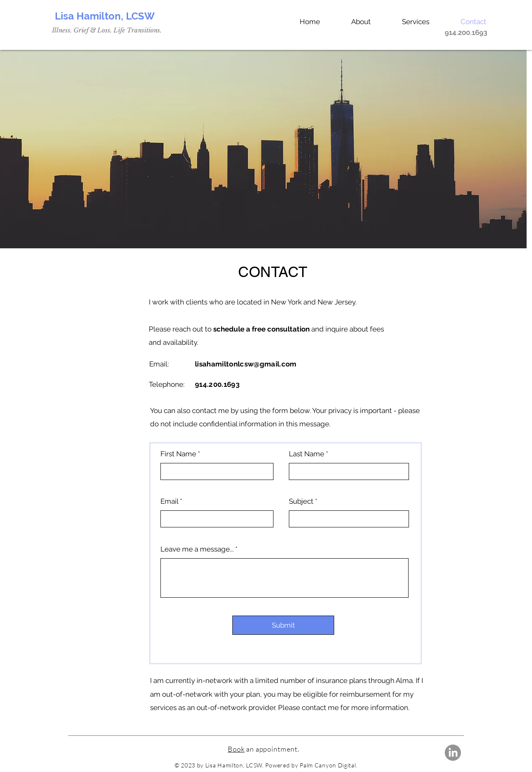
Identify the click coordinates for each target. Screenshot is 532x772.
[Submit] (283, 625)
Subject (301, 501)
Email (169, 501)
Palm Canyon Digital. (329, 765)
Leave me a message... (197, 549)
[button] (406, 22)
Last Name (307, 454)
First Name (178, 454)
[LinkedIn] (453, 753)
